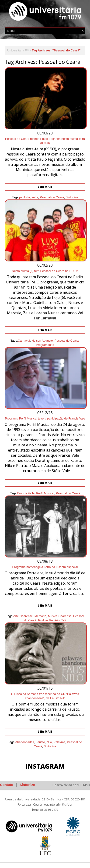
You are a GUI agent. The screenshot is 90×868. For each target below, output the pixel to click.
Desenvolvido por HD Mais (71, 785)
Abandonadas (24, 742)
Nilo (49, 742)
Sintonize (50, 746)
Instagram (45, 766)
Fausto (40, 742)
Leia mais (45, 732)
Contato (7, 785)
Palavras (60, 742)
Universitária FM (18, 50)
